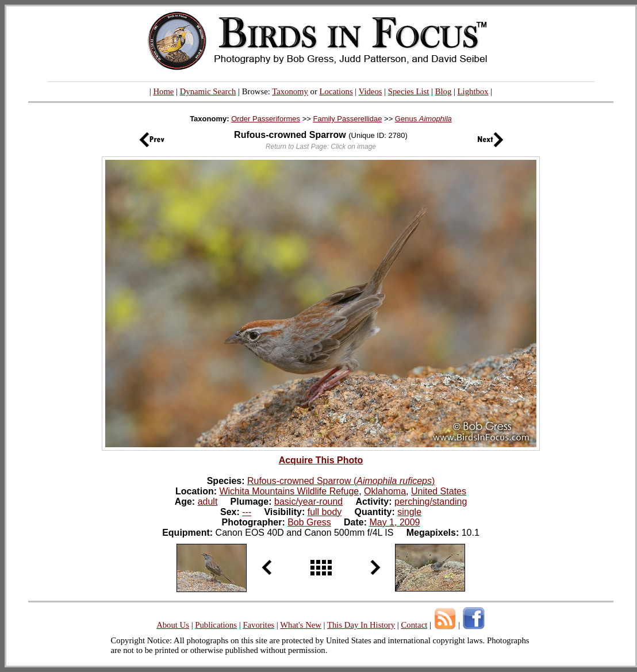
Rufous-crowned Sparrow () (341, 481)
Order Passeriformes (266, 119)
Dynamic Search (208, 91)
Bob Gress (309, 522)
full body (325, 512)
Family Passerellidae (347, 119)
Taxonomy (290, 91)
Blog (444, 91)
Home (163, 91)
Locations (336, 91)
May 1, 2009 (394, 522)
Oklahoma (385, 491)
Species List (409, 91)
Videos (371, 91)
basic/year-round (308, 502)
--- (247, 512)
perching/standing (431, 502)
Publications (216, 625)
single (409, 512)
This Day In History (361, 625)
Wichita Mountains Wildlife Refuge (289, 491)
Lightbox (473, 91)
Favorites (258, 625)
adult (208, 502)
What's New (301, 625)
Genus (423, 119)
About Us (173, 625)
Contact (414, 625)
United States (439, 491)
